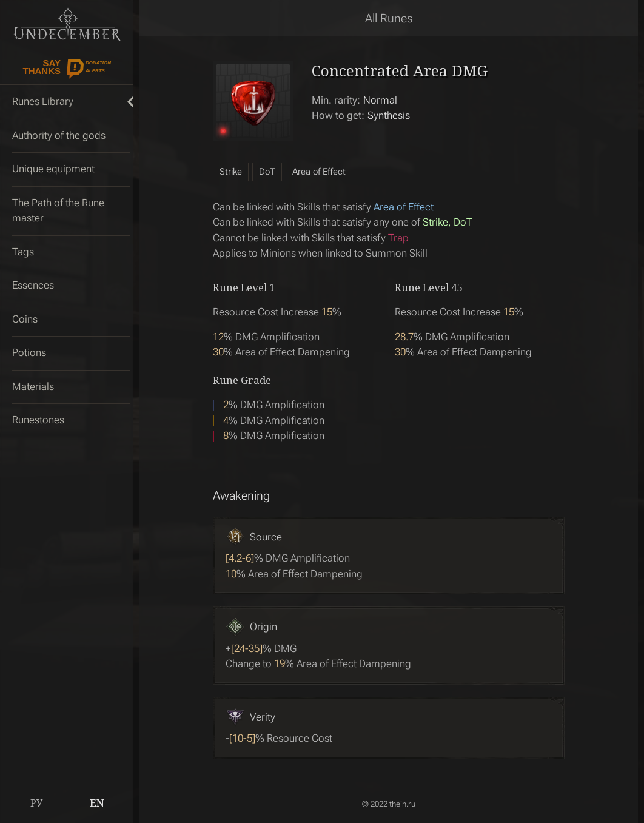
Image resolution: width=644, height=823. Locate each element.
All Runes (389, 18)
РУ (36, 803)
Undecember (67, 24)
